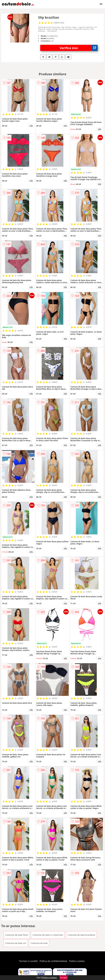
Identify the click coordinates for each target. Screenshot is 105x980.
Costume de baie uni (16, 943)
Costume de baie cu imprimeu (48, 935)
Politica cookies (77, 961)
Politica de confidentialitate (53, 961)
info (31, 126)
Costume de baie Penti (17, 935)
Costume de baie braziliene (81, 935)
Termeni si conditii (28, 961)
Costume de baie (39, 943)
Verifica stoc (79, 48)
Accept (64, 978)
